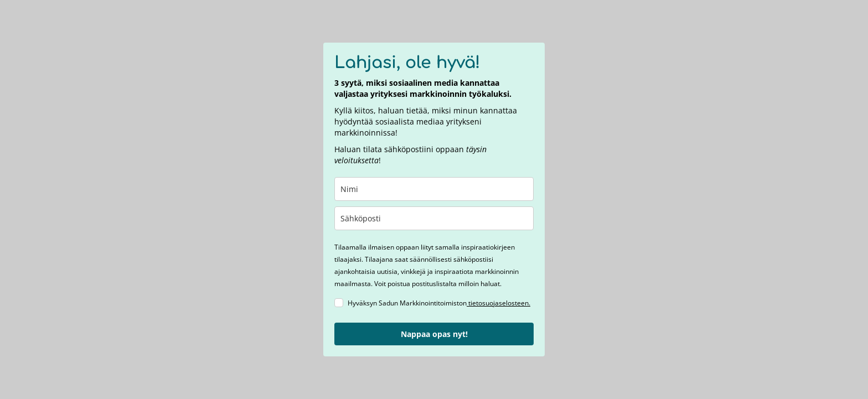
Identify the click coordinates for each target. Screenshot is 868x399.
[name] (434, 189)
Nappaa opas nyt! (434, 334)
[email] (434, 218)
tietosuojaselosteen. (498, 303)
